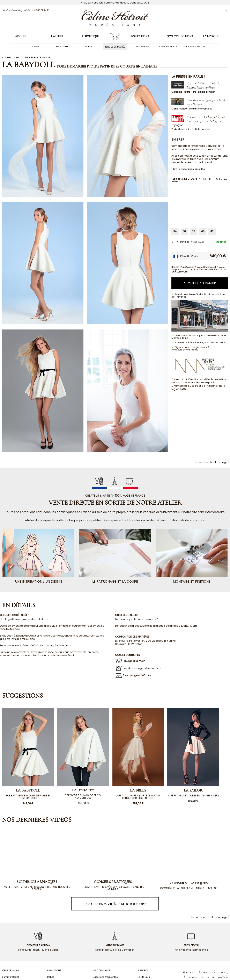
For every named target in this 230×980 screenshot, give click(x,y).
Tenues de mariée (115, 47)
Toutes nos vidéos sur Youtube (115, 904)
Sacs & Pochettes (194, 47)
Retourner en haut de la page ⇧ (210, 917)
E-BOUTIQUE (91, 36)
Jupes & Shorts (168, 47)
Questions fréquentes (105, 977)
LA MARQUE (211, 36)
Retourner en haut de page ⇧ (212, 462)
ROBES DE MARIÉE (40, 57)
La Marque (144, 977)
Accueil (21, 36)
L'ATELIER (57, 36)
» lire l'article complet (203, 92)
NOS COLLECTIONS (180, 36)
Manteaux (62, 47)
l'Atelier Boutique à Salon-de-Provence (198, 296)
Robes (88, 47)
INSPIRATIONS (140, 36)
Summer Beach (11, 977)
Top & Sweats (142, 47)
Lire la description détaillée (189, 169)
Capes (36, 47)
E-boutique (21, 57)
